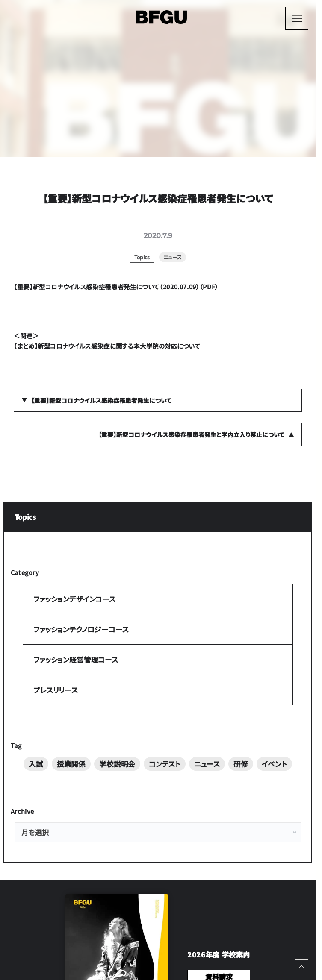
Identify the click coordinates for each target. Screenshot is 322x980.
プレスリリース (56, 690)
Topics (25, 517)
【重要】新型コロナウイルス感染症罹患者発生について (101, 400)
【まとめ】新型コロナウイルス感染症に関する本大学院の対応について (107, 346)
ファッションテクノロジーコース (81, 630)
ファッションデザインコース (74, 599)
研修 (241, 764)
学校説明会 (117, 764)
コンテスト (164, 764)
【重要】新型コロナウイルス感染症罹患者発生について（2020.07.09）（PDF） (116, 286)
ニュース (207, 764)
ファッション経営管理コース (76, 660)
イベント (274, 764)
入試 (36, 764)
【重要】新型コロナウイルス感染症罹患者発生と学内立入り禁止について (191, 434)
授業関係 (71, 764)
